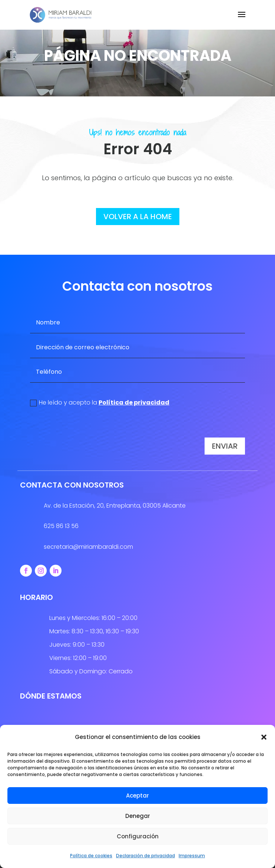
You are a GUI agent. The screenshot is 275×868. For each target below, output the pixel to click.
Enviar (225, 446)
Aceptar (137, 796)
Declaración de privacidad (145, 856)
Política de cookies (91, 856)
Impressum (192, 856)
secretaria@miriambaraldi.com (88, 547)
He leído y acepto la (100, 402)
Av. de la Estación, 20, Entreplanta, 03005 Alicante (115, 506)
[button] (264, 737)
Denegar (138, 816)
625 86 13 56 (61, 526)
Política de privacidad (134, 402)
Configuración (138, 836)
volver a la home (138, 217)
